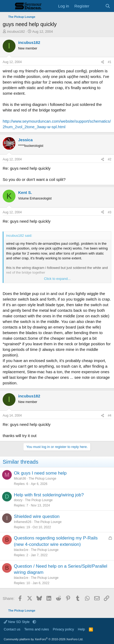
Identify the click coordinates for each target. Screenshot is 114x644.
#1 (110, 62)
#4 (110, 416)
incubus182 (16, 32)
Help (82, 629)
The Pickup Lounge (42, 479)
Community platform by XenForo (44, 639)
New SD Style (17, 622)
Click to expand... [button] (57, 279)
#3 (110, 212)
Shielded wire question (37, 516)
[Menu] (7, 6)
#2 (110, 159)
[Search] (108, 6)
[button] (34, 622)
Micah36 (20, 479)
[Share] (103, 62)
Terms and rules (37, 629)
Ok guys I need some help (40, 473)
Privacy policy (63, 629)
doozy (18, 500)
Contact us (12, 629)
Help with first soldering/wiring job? (49, 495)
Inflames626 (23, 522)
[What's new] (97, 6)
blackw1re (21, 550)
